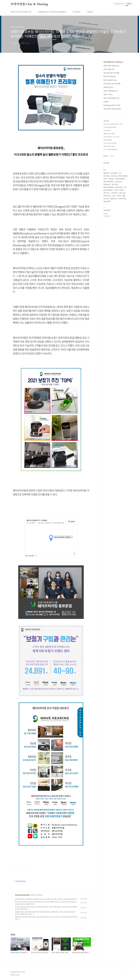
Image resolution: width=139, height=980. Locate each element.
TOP (127, 973)
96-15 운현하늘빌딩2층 (110, 149)
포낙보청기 (106, 199)
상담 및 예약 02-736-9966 (111, 137)
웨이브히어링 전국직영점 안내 (21, 12)
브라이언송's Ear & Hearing (29, 4)
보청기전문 (115, 184)
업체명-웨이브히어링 (109, 134)
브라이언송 (106, 176)
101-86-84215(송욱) (110, 143)
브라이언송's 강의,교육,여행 (112, 84)
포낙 (120, 173)
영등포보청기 (107, 184)
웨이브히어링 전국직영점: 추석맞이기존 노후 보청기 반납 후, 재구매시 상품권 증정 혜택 (45, 899)
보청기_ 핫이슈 (108, 95)
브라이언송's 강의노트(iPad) (112, 109)
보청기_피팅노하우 (109, 69)
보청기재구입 (107, 196)
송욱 (125, 187)
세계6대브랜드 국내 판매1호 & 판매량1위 (52, 12)
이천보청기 (111, 179)
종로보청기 (106, 173)
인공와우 (106, 102)
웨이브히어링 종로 (108, 182)
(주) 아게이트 (107, 131)
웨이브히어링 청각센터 (22, 895)
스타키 (114, 196)
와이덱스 (119, 196)
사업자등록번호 (108, 140)
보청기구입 (106, 193)
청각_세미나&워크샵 (109, 77)
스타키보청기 (114, 193)
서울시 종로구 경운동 (109, 146)
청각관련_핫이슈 (108, 87)
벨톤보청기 (114, 199)
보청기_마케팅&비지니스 (111, 91)
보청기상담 (114, 176)
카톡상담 (90, 12)
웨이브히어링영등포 (109, 187)
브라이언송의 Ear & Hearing (113, 62)
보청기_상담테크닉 (110, 80)
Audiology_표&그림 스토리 (112, 105)
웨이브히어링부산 (108, 190)
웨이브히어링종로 (123, 176)
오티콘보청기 (114, 173)
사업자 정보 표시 (19, 881)
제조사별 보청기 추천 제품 (111, 73)
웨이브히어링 (119, 187)
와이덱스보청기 (122, 199)
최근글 (105, 156)
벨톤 (124, 196)
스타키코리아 (118, 182)
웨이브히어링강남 (120, 179)
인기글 (112, 156)
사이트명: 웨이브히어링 (110, 127)
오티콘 (116, 190)
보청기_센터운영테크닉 (111, 98)
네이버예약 (77, 12)
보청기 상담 (122, 193)
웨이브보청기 (107, 201)
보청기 (105, 179)
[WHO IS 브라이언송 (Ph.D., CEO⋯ (114, 124)
